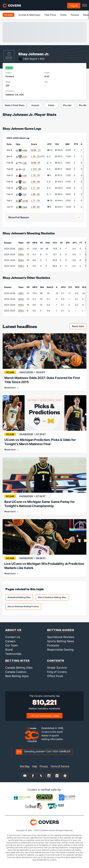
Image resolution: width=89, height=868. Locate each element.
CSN (25, 176)
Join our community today (45, 716)
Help (35, 766)
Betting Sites (17, 660)
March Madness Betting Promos (23, 606)
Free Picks (50, 15)
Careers (10, 641)
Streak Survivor (57, 668)
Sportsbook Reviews (61, 637)
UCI (24, 182)
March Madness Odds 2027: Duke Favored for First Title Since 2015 (42, 380)
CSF (24, 195)
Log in (74, 6)
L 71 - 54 (35, 188)
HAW (25, 150)
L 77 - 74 (35, 201)
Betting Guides (61, 630)
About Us (13, 630)
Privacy (44, 766)
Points (51, 105)
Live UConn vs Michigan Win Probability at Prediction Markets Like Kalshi (44, 566)
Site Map (25, 766)
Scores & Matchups (29, 15)
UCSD (25, 201)
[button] (44, 217)
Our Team (12, 645)
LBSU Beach (30, 59)
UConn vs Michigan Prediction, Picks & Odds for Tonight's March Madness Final (40, 442)
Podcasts (53, 645)
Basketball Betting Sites (19, 597)
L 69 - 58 (35, 182)
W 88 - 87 (36, 163)
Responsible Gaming (60, 650)
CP (24, 169)
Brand (9, 650)
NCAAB (8, 15)
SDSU (21, 254)
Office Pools (55, 676)
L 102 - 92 (36, 169)
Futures (75, 15)
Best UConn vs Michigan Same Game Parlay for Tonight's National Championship (40, 504)
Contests (56, 660)
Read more (79, 327)
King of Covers (57, 672)
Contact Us (13, 637)
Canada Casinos (16, 672)
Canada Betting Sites (19, 668)
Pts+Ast (67, 105)
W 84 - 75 (36, 150)
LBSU (21, 249)
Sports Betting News (61, 641)
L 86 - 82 (35, 194)
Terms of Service (60, 766)
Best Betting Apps (17, 676)
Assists (35, 105)
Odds (63, 15)
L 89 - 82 (35, 207)
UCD (25, 157)
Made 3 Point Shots (15, 105)
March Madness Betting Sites (52, 597)
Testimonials (13, 654)
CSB (25, 163)
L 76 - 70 (36, 156)
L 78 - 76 (35, 175)
